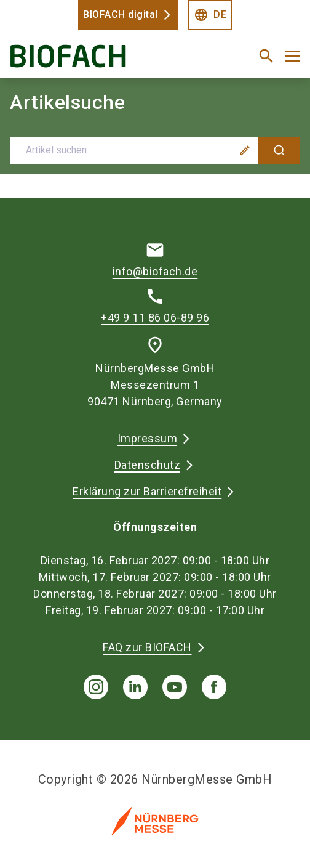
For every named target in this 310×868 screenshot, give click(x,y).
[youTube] (175, 687)
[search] (266, 56)
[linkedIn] (135, 687)
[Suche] (279, 150)
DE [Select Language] (210, 15)
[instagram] (96, 687)
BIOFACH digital (121, 14)
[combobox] (155, 150)
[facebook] (214, 687)
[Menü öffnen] (293, 56)
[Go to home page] (105, 61)
